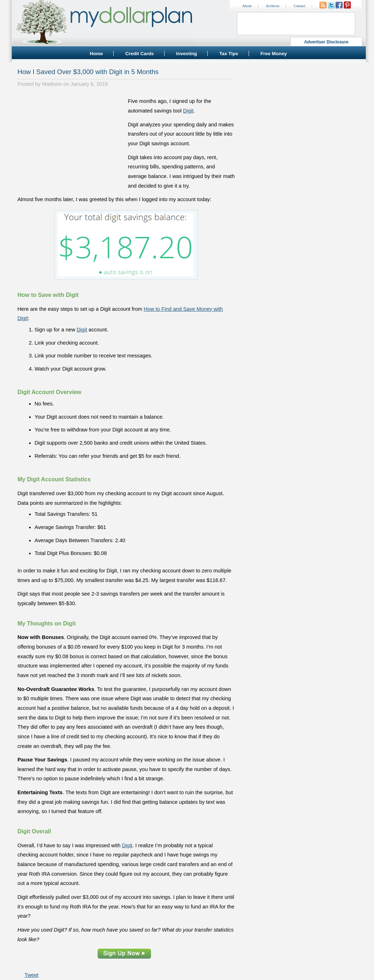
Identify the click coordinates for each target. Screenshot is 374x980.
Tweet (32, 975)
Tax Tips (229, 54)
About (247, 6)
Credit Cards (140, 54)
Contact (299, 6)
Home (96, 54)
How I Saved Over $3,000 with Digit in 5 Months (88, 72)
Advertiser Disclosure (326, 42)
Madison (52, 84)
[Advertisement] (71, 141)
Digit (188, 111)
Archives (272, 6)
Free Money (274, 54)
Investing (186, 54)
